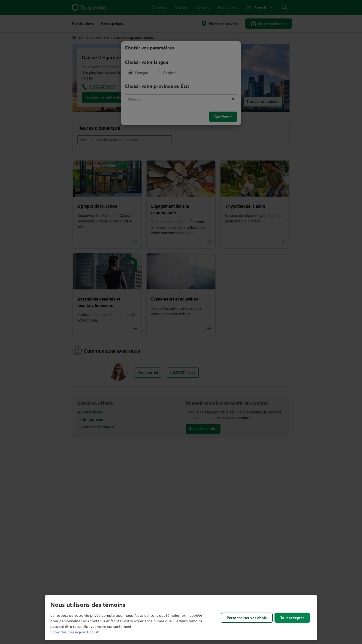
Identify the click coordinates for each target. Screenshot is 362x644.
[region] (181, 618)
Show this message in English (75, 632)
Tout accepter (292, 618)
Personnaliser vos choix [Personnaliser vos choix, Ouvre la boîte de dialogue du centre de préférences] (247, 618)
